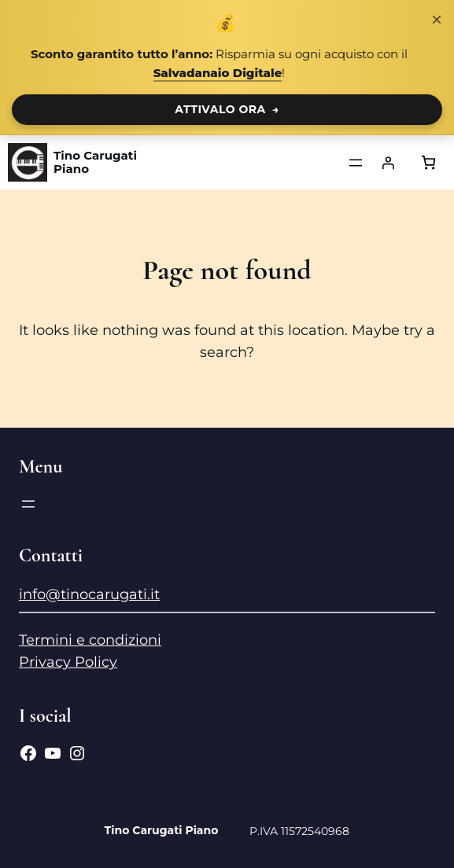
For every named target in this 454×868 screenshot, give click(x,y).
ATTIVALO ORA (227, 109)
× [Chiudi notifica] (437, 19)
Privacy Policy (68, 662)
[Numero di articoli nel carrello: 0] (428, 162)
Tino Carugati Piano (95, 162)
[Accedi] (388, 163)
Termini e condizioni (90, 640)
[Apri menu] (356, 163)
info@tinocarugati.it (89, 594)
